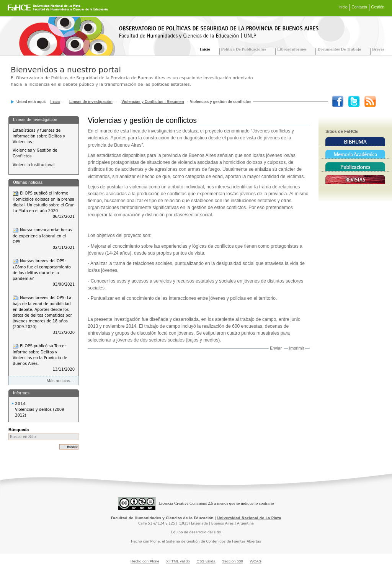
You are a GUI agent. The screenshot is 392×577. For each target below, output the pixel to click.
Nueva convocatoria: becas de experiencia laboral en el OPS (44, 239)
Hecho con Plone (145, 561)
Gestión (378, 7)
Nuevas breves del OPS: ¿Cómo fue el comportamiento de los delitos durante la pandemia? (44, 273)
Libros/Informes (292, 49)
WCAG (256, 561)
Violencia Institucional (33, 165)
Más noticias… (60, 381)
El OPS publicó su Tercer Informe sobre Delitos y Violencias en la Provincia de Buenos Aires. (44, 358)
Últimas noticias (28, 182)
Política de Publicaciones (244, 49)
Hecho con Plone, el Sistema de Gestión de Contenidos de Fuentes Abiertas (196, 541)
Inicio (343, 7)
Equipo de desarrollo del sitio (196, 532)
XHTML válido (178, 561)
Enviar (276, 348)
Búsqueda (19, 430)
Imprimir (296, 348)
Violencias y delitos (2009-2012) (40, 412)
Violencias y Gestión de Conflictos (35, 153)
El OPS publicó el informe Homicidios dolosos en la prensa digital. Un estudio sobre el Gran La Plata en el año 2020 (44, 205)
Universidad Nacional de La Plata (249, 518)
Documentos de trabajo (339, 49)
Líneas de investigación (91, 102)
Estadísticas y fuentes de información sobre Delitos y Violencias (39, 136)
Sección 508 (233, 561)
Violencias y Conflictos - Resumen (153, 102)
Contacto (359, 7)
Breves (378, 49)
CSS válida (206, 561)
